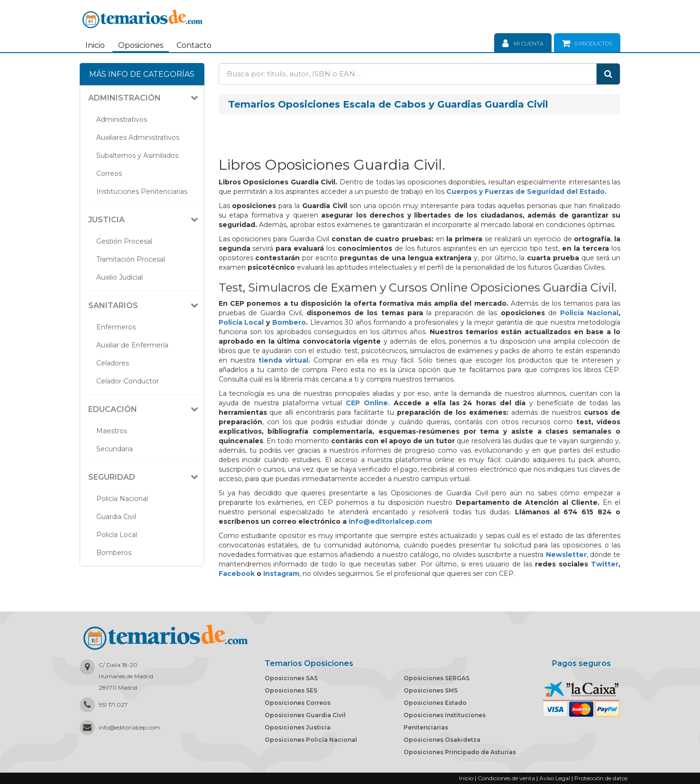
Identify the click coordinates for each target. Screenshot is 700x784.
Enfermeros (116, 327)
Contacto (194, 45)
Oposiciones (141, 45)
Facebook (237, 574)
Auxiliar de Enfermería (132, 345)
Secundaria (115, 449)
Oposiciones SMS (431, 690)
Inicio (95, 45)
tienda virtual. (284, 360)
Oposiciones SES (291, 690)
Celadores (113, 363)
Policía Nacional (122, 499)
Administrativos (122, 119)
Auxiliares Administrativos (138, 137)
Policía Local (117, 535)
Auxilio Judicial (120, 277)
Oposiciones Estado (435, 703)
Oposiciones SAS (291, 678)
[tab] (142, 98)
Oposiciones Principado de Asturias (460, 752)
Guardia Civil (116, 517)
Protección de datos (601, 778)
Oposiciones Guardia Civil (305, 715)
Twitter (605, 564)
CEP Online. (368, 403)
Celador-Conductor (128, 381)
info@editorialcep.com (390, 521)
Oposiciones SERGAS (437, 678)
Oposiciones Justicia (298, 727)
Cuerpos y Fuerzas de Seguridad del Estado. (526, 191)
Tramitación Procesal (131, 259)
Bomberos (114, 553)
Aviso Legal (555, 778)
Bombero (289, 322)
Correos (109, 173)
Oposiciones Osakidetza (442, 740)
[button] (146, 98)
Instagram (281, 574)
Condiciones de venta (506, 778)
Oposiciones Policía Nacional (311, 740)
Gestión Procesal (124, 241)
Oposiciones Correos (298, 703)
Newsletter (566, 555)
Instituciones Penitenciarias (142, 191)
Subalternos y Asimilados (137, 155)
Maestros (112, 431)
